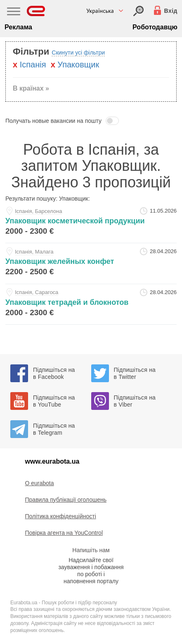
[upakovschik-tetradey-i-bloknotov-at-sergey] (91, 304)
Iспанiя (33, 65)
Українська (100, 11)
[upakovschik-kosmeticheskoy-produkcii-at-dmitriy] (91, 223)
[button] (91, 121)
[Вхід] (138, 11)
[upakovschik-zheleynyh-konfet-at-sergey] (91, 263)
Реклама (18, 27)
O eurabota (40, 483)
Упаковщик (78, 65)
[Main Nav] (14, 12)
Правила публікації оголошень (66, 500)
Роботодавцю (155, 27)
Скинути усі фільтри (78, 53)
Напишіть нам (91, 550)
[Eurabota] (36, 11)
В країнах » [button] (31, 88)
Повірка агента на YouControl (64, 533)
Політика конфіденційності (61, 516)
